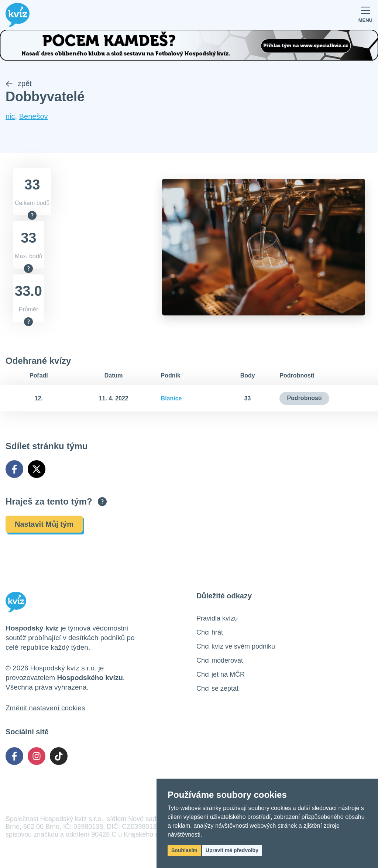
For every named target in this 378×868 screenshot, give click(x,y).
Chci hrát (210, 632)
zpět (19, 83)
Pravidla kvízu (217, 618)
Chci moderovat (220, 660)
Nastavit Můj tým (44, 524)
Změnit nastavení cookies (45, 708)
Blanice (171, 398)
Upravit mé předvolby (232, 850)
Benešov (34, 116)
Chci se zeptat (217, 688)
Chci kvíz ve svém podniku (236, 646)
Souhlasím (184, 850)
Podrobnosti (304, 398)
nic (10, 116)
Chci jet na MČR (221, 674)
